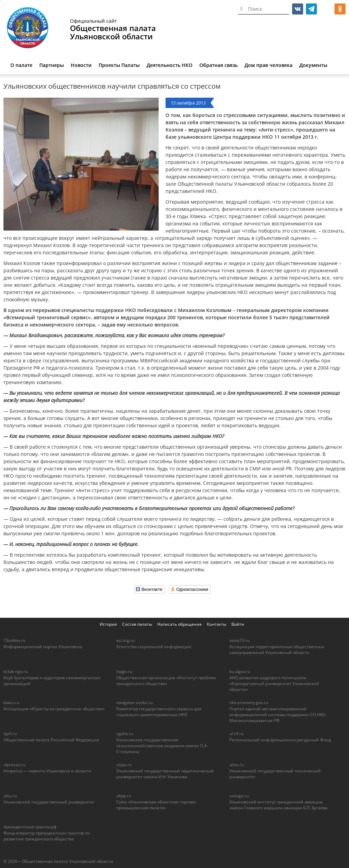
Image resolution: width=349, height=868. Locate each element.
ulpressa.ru (14, 765)
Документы (313, 65)
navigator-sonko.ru (134, 703)
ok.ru (340, 9)
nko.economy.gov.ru (249, 703)
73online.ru (14, 640)
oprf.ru (10, 734)
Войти (238, 624)
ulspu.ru (124, 765)
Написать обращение (180, 624)
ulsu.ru (10, 796)
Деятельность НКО (169, 65)
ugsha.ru (125, 734)
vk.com (298, 9)
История (108, 624)
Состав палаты (137, 624)
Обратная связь (218, 65)
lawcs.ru (11, 703)
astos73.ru (240, 640)
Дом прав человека (268, 65)
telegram (311, 9)
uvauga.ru (239, 796)
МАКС (326, 9)
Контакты (217, 624)
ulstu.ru (237, 765)
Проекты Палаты (119, 65)
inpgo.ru (124, 671)
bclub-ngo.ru (16, 671)
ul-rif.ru (236, 734)
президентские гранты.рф (30, 827)
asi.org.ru (125, 640)
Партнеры (52, 65)
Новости (81, 65)
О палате (21, 65)
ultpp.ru (124, 796)
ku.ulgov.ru (240, 671)
